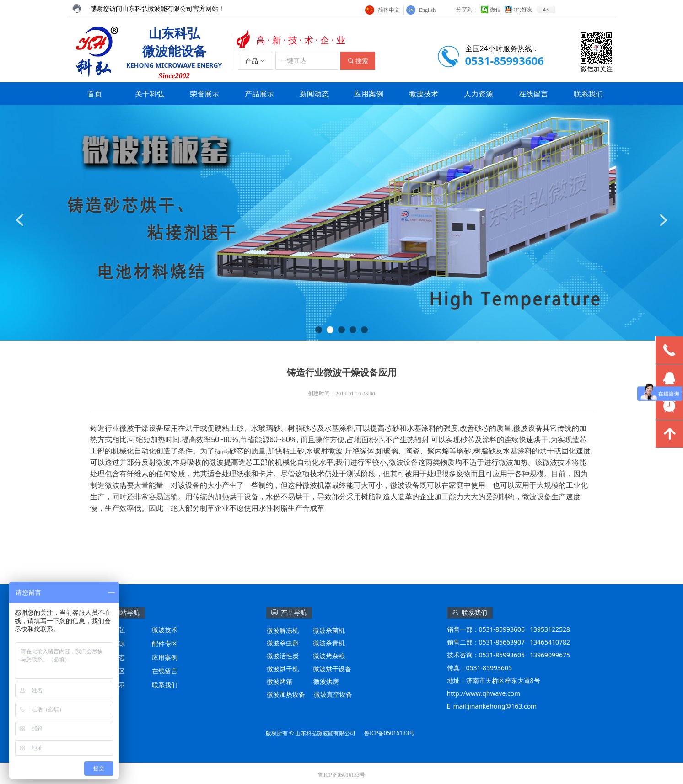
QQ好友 (523, 10)
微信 (495, 10)
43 (546, 10)
